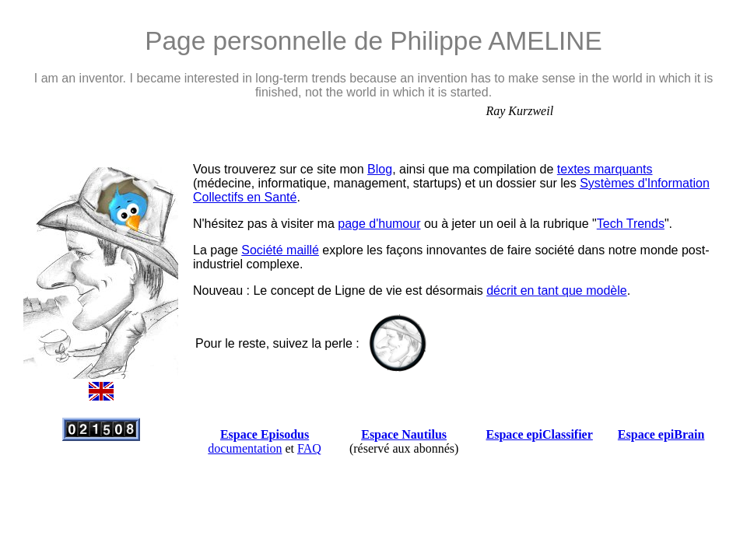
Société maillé (280, 250)
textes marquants (605, 169)
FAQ (309, 448)
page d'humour (379, 224)
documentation (245, 448)
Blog (380, 169)
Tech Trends (631, 224)
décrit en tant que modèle (557, 290)
